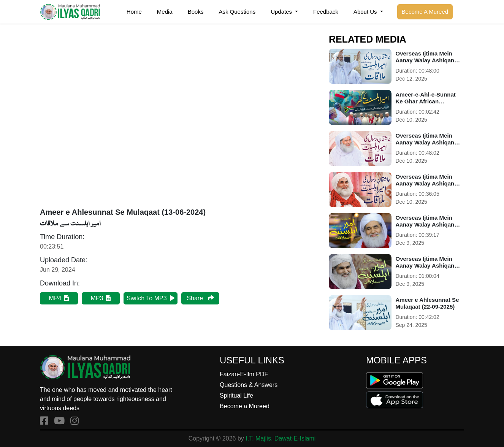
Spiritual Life (236, 395)
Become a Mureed (245, 406)
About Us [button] (366, 12)
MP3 (101, 298)
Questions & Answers (249, 385)
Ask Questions (237, 12)
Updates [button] (282, 12)
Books (196, 12)
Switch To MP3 (151, 298)
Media (165, 12)
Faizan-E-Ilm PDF (244, 374)
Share (200, 298)
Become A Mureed (425, 12)
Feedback (326, 12)
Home (134, 12)
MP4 (59, 298)
